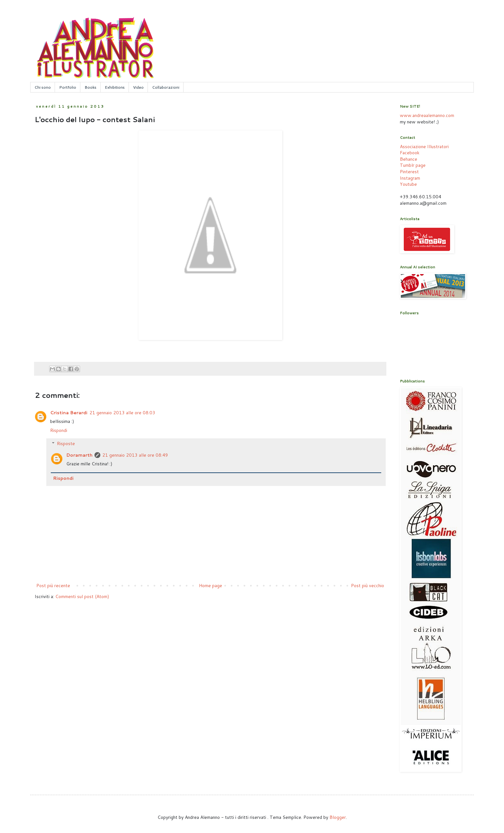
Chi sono (43, 87)
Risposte (66, 443)
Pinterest (409, 172)
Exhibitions (115, 87)
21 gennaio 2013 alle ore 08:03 (122, 413)
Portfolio (68, 87)
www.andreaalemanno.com (427, 115)
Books (90, 87)
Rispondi (59, 430)
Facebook (410, 153)
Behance (409, 159)
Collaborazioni (166, 87)
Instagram (410, 178)
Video (138, 87)
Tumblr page (413, 165)
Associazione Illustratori (424, 147)
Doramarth (79, 455)
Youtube (408, 184)
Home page (211, 586)
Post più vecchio (368, 586)
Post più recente (53, 586)
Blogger (338, 817)
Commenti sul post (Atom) (82, 596)
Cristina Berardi (69, 413)
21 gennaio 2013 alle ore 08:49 (135, 455)
